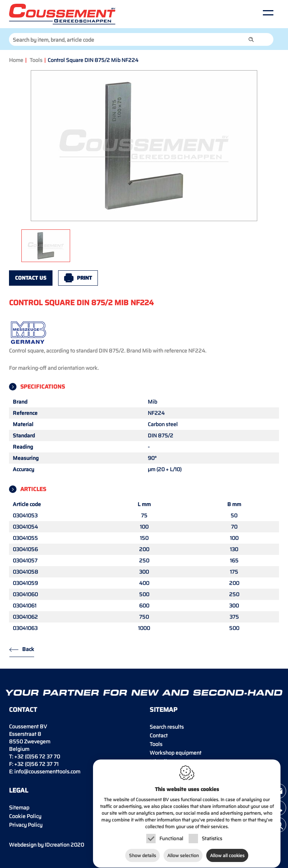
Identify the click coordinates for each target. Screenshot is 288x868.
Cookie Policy (25, 816)
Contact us (31, 278)
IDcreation (39, 845)
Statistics (212, 836)
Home (16, 60)
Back (28, 649)
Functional (171, 836)
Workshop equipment (175, 753)
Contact (159, 735)
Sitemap (19, 808)
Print (84, 278)
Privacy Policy (26, 825)
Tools (36, 60)
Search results (167, 727)
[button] (251, 39)
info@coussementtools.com (47, 772)
